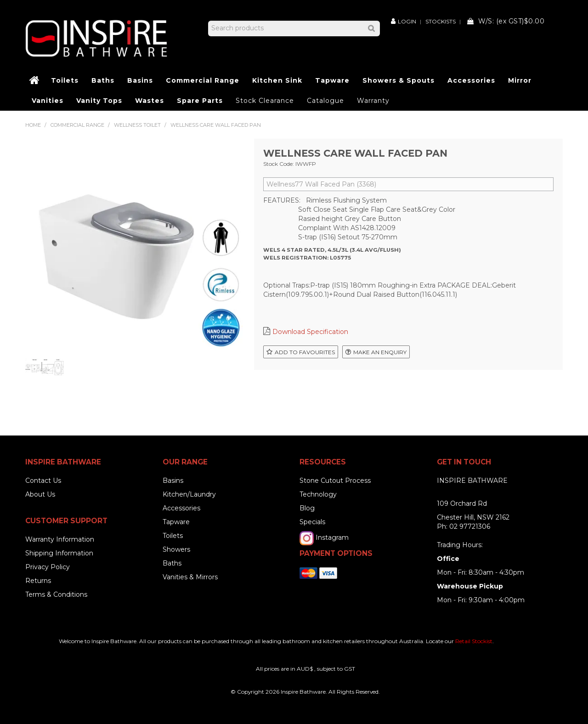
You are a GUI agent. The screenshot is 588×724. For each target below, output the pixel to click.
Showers (176, 549)
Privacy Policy (48, 567)
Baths (103, 80)
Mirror (520, 80)
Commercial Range (203, 80)
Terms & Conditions (56, 594)
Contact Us (43, 481)
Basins (140, 80)
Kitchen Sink (277, 80)
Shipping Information (59, 553)
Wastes (150, 101)
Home (35, 80)
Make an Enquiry (380, 352)
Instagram (332, 537)
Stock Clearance (265, 101)
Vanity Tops (99, 101)
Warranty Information (60, 539)
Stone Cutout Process (335, 481)
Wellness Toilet (137, 125)
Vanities (48, 101)
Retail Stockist (474, 641)
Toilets (65, 80)
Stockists (441, 22)
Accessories (471, 80)
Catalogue (325, 101)
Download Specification (310, 332)
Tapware (332, 80)
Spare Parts (200, 101)
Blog (307, 508)
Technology (318, 494)
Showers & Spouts (399, 80)
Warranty (373, 101)
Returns (38, 581)
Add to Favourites (305, 352)
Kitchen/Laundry (189, 494)
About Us (40, 494)
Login (407, 21)
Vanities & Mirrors (190, 577)
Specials (312, 522)
